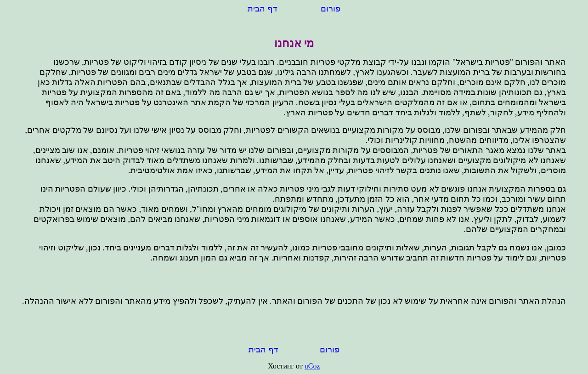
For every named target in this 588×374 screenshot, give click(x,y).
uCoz (312, 366)
